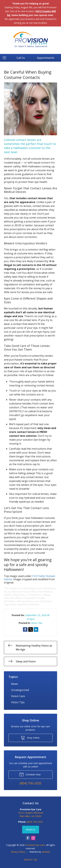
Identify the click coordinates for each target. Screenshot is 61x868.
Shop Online (30, 738)
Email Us (31, 830)
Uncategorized (20, 690)
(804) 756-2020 (35, 822)
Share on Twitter (31, 629)
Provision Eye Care (35, 845)
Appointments (46, 58)
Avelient (46, 852)
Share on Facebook (25, 629)
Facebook (28, 838)
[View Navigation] (6, 58)
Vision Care (18, 696)
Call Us (21, 58)
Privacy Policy (18, 852)
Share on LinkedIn (36, 629)
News (14, 684)
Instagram (33, 838)
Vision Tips (37, 623)
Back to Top (31, 860)
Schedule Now (30, 774)
